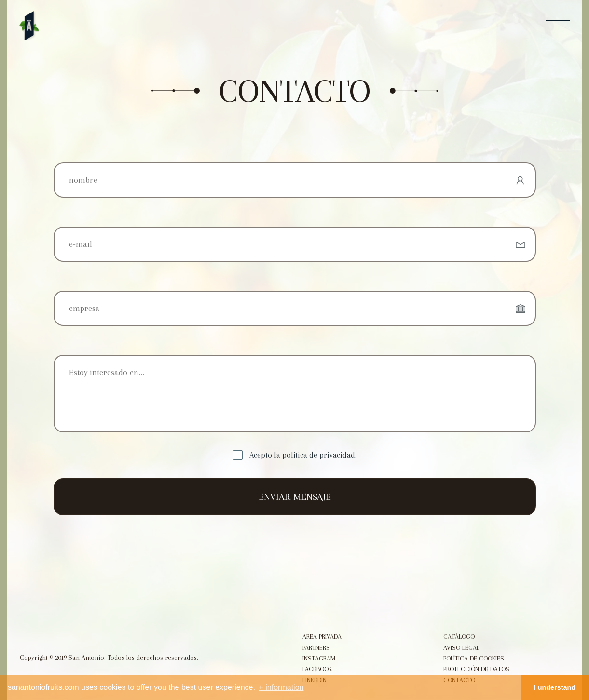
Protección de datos (476, 669)
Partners (316, 648)
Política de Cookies (474, 658)
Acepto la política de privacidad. (303, 455)
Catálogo (459, 637)
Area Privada (322, 637)
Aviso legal (461, 648)
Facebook (317, 669)
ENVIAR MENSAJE (295, 497)
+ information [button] (281, 687)
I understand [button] (555, 687)
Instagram (319, 658)
